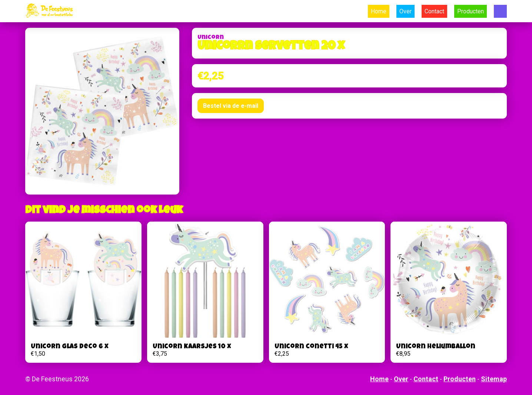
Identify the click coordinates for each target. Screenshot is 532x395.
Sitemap (494, 379)
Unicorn (211, 38)
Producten (471, 11)
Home (379, 11)
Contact (434, 11)
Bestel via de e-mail (231, 106)
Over (405, 11)
